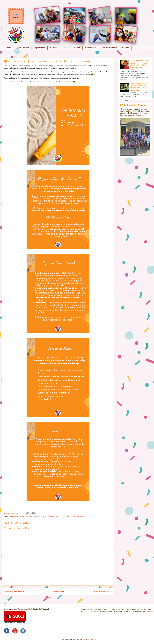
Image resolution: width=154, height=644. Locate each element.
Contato (126, 48)
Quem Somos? (23, 48)
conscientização (42, 516)
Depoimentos (40, 48)
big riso (22, 516)
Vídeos (65, 48)
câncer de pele (30, 516)
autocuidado (14, 516)
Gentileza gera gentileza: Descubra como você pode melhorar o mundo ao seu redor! (140, 87)
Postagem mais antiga (103, 591)
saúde (76, 516)
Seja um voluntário (109, 48)
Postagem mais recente (14, 591)
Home (9, 48)
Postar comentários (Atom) (61, 598)
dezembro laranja (55, 516)
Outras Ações (91, 48)
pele (64, 516)
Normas (53, 48)
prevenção (70, 516)
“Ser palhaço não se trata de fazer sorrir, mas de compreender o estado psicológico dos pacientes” (140, 65)
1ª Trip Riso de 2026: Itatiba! (133, 105)
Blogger (93, 639)
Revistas (76, 48)
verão (82, 516)
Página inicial (59, 591)
